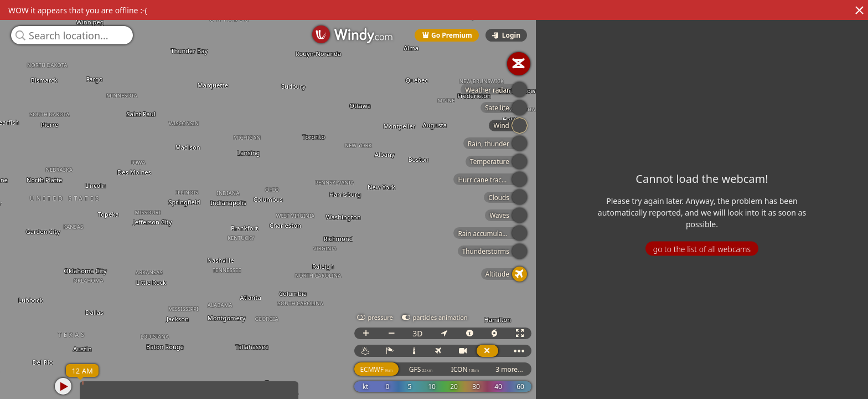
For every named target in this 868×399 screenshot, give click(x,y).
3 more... (510, 369)
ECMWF (377, 369)
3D (418, 333)
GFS (421, 369)
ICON (466, 369)
